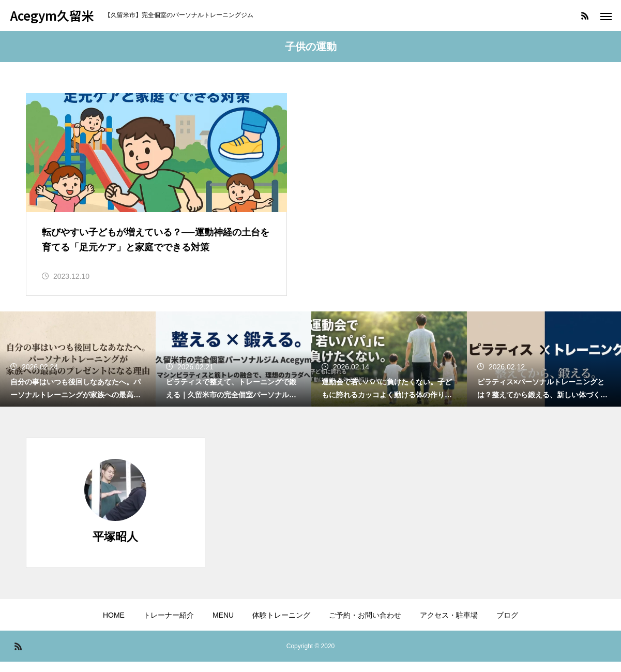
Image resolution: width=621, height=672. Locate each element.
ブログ (507, 625)
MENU (223, 625)
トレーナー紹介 (169, 625)
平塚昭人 (115, 547)
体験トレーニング (281, 625)
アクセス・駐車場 (449, 625)
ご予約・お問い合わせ (365, 625)
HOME (114, 625)
